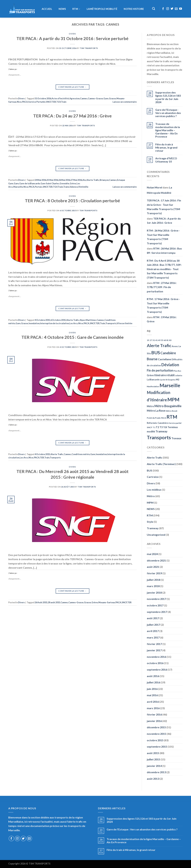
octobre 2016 (155, 663)
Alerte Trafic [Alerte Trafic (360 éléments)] (159, 345)
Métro (151, 496)
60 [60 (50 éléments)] (165, 340)
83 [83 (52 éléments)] (170, 340)
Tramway (153, 528)
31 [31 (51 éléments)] (154, 340)
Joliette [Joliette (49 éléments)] (179, 375)
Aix (84, 180)
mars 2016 (153, 708)
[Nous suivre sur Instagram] (168, 9)
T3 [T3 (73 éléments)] (161, 427)
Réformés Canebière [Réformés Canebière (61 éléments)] (158, 423)
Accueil (47, 9)
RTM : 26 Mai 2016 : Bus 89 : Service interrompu (164, 251)
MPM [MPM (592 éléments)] (173, 399)
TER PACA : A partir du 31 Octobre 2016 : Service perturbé (72, 38)
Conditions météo (81, 454)
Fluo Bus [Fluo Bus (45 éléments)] (177, 371)
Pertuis (39, 187)
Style (150, 522)
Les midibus (154, 490)
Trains (66, 187)
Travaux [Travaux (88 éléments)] (176, 438)
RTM (76, 9)
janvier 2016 (154, 721)
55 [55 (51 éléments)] (162, 340)
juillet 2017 (153, 625)
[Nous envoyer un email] (176, 9)
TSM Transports (89, 48)
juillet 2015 (153, 759)
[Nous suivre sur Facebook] (163, 9)
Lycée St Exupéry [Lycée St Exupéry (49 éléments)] (168, 380)
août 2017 (153, 618)
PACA (25, 102)
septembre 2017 (157, 612)
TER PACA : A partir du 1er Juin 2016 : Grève (164, 221)
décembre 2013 (156, 772)
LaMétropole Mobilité (102, 9)
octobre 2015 (155, 740)
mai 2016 (152, 695)
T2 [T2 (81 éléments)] (157, 427)
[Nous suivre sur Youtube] (181, 9)
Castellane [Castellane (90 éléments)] (165, 359)
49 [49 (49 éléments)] (159, 340)
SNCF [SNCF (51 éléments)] (149, 427)
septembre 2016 (157, 670)
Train (64, 102)
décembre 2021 (156, 560)
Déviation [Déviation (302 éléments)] (170, 365)
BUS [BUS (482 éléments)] (156, 353)
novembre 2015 (156, 734)
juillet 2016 (153, 682)
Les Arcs (74, 323)
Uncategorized (156, 535)
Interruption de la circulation (54, 323)
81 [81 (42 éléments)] (168, 340)
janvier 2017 (154, 650)
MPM (150, 503)
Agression (74, 98)
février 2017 (154, 644)
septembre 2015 (157, 747)
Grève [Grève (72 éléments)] (150, 375)
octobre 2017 (155, 605)
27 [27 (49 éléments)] (151, 340)
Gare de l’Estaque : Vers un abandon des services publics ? (168, 113)
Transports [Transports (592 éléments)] (159, 437)
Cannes (84, 98)
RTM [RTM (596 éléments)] (172, 417)
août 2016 (153, 676)
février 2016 (154, 714)
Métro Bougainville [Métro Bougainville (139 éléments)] (168, 406)
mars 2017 (153, 637)
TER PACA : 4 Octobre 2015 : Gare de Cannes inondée (72, 337)
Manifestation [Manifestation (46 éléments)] (153, 386)
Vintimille (83, 187)
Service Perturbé (37, 102)
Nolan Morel (154, 187)
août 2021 (153, 567)
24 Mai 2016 (40, 180)
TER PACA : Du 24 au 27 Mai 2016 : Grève (72, 116)
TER (54, 102)
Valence (74, 187)
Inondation (34, 323)
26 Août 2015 (41, 602)
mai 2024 (152, 554)
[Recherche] (154, 9)
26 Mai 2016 (64, 180)
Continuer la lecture (72, 87)
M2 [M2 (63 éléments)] (178, 380)
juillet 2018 (153, 580)
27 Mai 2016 (76, 180)
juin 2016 (152, 689)
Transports (111, 323)
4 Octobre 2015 (42, 320)
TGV (59, 102)
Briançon (104, 180)
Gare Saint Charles (50, 183)
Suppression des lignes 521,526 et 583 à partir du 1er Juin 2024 (168, 97)
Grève (73, 183)
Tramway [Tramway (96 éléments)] (162, 431)
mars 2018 (153, 586)
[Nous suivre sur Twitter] (172, 9)
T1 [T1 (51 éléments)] (154, 427)
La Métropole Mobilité (159, 190)
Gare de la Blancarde (30, 183)
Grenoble (64, 183)
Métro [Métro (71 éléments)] (150, 406)
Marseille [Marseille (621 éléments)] (170, 385)
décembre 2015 (156, 727)
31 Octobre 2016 (43, 98)
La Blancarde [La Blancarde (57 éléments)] (153, 380)
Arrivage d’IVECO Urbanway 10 (166, 160)
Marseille (18, 187)
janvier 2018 (154, 592)
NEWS (62, 9)
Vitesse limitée (125, 323)
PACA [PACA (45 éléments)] (164, 418)
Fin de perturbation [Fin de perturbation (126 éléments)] (160, 370)
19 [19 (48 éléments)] (148, 340)
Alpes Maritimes (88, 320)
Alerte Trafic (93, 180)
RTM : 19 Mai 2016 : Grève (162, 319)
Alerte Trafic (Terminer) (161, 464)
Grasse (112, 98)
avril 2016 (153, 702)
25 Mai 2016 (52, 180)
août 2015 (153, 753)
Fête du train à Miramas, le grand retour (166, 147)
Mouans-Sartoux (107, 602)
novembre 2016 (156, 657)
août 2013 (153, 779)
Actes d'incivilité (60, 98)
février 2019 (154, 573)
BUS (149, 470)
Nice (19, 102)
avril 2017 (153, 631)
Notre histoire (134, 9)
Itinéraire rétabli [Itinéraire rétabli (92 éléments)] (164, 375)
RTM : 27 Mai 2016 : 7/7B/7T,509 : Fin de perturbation (162, 287)
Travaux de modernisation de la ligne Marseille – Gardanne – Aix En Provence (168, 130)
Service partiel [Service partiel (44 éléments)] (175, 423)
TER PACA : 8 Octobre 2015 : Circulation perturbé (72, 201)
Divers (72, 34)
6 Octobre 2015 (58, 320)
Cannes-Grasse (95, 98)
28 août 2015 (54, 602)
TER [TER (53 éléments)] (165, 427)
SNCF (49, 102)
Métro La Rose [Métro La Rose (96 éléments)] (156, 411)
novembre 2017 (156, 599)
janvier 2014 (154, 766)
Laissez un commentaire (125, 102)
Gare (106, 98)
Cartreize (153, 477)
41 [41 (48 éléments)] (156, 340)
